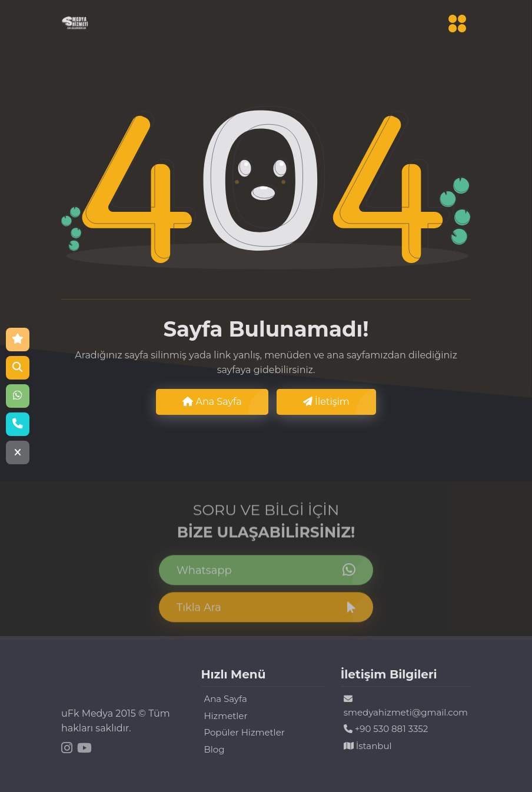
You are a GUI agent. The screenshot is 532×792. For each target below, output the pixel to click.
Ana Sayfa (212, 402)
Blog (214, 749)
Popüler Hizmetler (244, 732)
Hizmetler (225, 716)
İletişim (326, 402)
